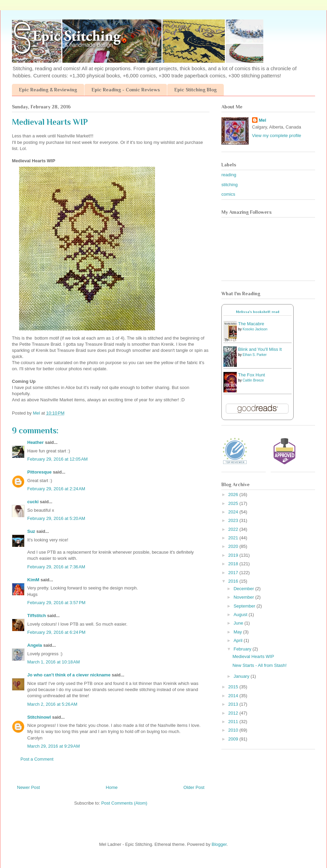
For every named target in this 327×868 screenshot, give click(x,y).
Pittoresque (40, 472)
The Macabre (251, 324)
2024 (234, 512)
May (238, 632)
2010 (234, 730)
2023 (234, 520)
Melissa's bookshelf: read (258, 312)
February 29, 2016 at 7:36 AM (56, 567)
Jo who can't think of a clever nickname (69, 675)
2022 (234, 529)
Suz (31, 531)
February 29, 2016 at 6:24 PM (56, 632)
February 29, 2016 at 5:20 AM (56, 518)
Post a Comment (37, 759)
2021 (234, 538)
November (245, 597)
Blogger (219, 844)
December (245, 589)
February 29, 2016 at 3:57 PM (56, 603)
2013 (234, 704)
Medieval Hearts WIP (253, 656)
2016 (234, 581)
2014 (234, 696)
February (243, 649)
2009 (234, 739)
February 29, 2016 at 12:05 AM (57, 459)
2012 (234, 713)
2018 (234, 564)
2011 (234, 722)
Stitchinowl (39, 717)
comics (228, 194)
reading (229, 175)
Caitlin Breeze (253, 380)
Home (112, 787)
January (242, 676)
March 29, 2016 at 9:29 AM (53, 746)
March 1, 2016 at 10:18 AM (53, 662)
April (239, 640)
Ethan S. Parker (255, 355)
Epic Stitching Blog (196, 90)
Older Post (194, 787)
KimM (33, 580)
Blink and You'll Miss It (260, 349)
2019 (234, 555)
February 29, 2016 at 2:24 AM (56, 489)
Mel (263, 120)
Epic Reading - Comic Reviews (126, 90)
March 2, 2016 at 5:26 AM (52, 704)
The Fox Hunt (252, 375)
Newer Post (28, 787)
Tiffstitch (37, 616)
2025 (234, 503)
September (245, 606)
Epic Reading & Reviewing (48, 90)
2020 (234, 546)
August (241, 615)
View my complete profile (277, 136)
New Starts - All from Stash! (259, 665)
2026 (234, 495)
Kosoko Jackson (255, 329)
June (239, 623)
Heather (35, 442)
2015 (234, 687)
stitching (230, 185)
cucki (33, 502)
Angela (35, 645)
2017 (234, 573)
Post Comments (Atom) (124, 803)
